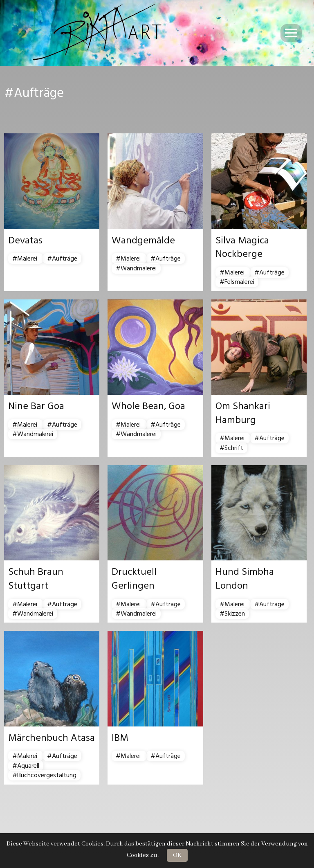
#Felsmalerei (237, 282)
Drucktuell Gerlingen (134, 579)
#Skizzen (232, 614)
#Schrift (231, 448)
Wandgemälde (143, 241)
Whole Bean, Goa (148, 406)
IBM (120, 738)
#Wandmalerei (136, 268)
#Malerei (26, 259)
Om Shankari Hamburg (243, 413)
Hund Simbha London (245, 579)
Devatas (25, 241)
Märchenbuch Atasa (52, 738)
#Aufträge (62, 259)
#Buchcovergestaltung (44, 775)
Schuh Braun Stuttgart (36, 579)
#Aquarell (26, 766)
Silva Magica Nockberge (242, 247)
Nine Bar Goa (36, 406)
